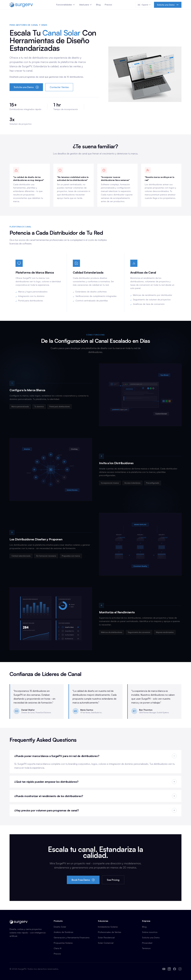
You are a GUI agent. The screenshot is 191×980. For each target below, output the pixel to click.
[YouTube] (164, 969)
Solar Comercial (106, 943)
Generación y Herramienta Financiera (72, 937)
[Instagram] (180, 969)
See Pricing (113, 880)
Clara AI (58, 948)
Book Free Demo (83, 880)
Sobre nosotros (150, 932)
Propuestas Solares (63, 943)
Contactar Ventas (59, 87)
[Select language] (144, 5)
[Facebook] (175, 969)
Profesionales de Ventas (110, 932)
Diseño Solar (60, 927)
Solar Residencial (106, 937)
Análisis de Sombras (63, 932)
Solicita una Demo (168, 5)
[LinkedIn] (169, 969)
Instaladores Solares (108, 927)
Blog (98, 5)
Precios (108, 5)
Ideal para (86, 5)
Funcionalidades (66, 5)
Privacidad (147, 943)
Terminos (146, 948)
